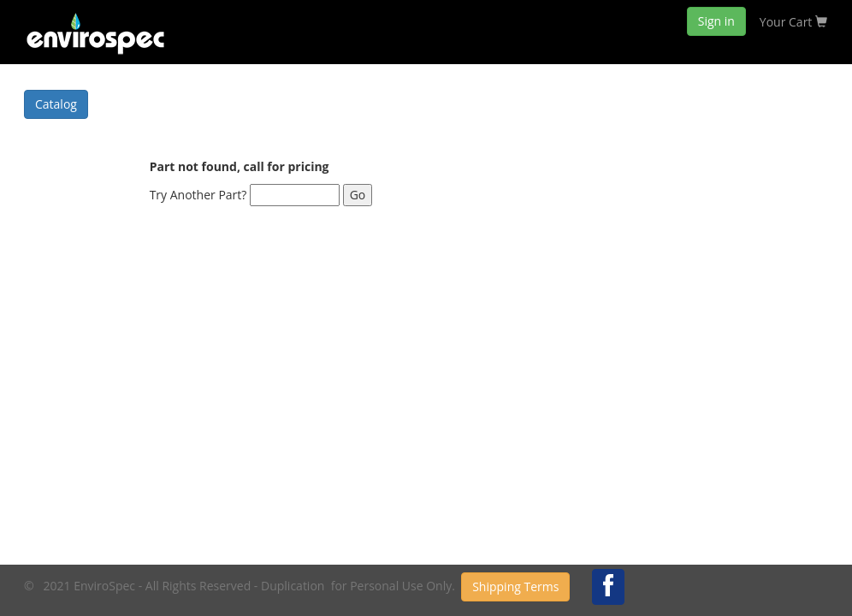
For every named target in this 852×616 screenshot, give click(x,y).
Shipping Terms (515, 586)
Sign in (716, 21)
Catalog (56, 104)
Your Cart (793, 22)
